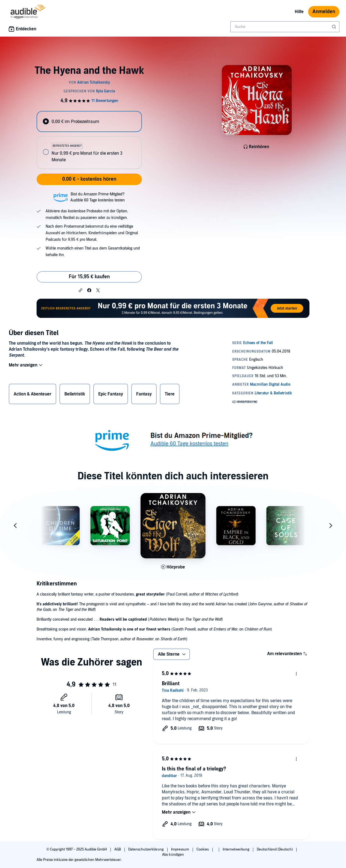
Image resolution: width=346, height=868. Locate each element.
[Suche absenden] (335, 27)
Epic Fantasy (111, 395)
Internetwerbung (236, 849)
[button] (80, 290)
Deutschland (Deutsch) (275, 849)
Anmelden (324, 12)
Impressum (181, 849)
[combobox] (285, 27)
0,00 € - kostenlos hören (89, 179)
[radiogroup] (89, 140)
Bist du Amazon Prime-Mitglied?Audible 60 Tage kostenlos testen (98, 197)
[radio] (89, 121)
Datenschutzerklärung (146, 849)
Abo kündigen (173, 855)
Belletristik (75, 395)
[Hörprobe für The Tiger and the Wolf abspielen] (173, 567)
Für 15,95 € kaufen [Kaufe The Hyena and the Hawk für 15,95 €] (89, 277)
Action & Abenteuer (32, 395)
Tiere (170, 395)
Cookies (203, 849)
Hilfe (299, 12)
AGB (118, 849)
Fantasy (144, 395)
